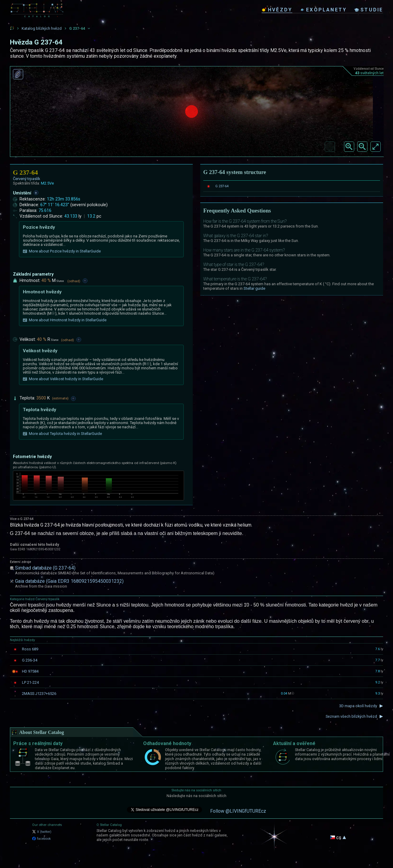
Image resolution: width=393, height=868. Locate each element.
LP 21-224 (30, 682)
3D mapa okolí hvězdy (358, 706)
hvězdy (277, 10)
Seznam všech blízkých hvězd (351, 716)
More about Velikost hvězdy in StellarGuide (63, 379)
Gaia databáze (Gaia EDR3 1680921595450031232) (69, 581)
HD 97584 (30, 671)
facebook (41, 839)
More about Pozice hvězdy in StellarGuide (62, 251)
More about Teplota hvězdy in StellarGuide (62, 434)
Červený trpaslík (27, 179)
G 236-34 (30, 660)
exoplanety (323, 10)
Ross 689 (30, 649)
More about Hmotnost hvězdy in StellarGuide (65, 320)
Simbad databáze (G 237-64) (45, 568)
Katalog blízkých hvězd (42, 28)
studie (369, 10)
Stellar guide (254, 288)
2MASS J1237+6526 (39, 694)
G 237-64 (222, 186)
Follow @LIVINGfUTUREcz (238, 811)
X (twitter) (42, 832)
